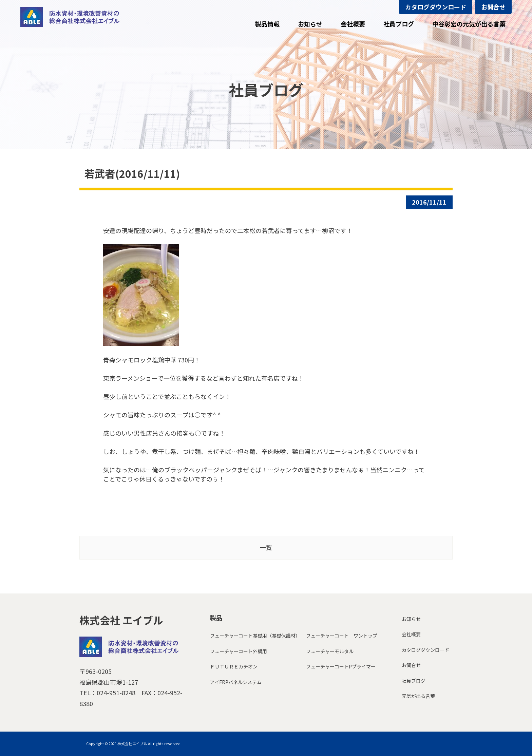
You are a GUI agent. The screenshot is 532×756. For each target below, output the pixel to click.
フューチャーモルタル (330, 651)
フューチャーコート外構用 (239, 651)
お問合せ (493, 7)
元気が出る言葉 (418, 696)
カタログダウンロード (436, 7)
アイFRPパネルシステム (236, 682)
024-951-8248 (116, 693)
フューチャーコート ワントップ (342, 636)
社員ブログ (414, 681)
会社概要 (411, 634)
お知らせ (411, 619)
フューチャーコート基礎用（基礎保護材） (255, 636)
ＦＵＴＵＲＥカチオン (234, 666)
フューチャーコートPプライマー (341, 666)
